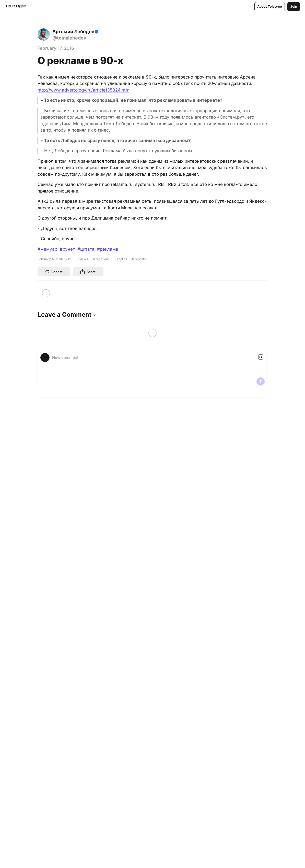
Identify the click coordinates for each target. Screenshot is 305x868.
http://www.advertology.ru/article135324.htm (84, 90)
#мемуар (47, 249)
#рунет (67, 249)
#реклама (108, 249)
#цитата (86, 249)
